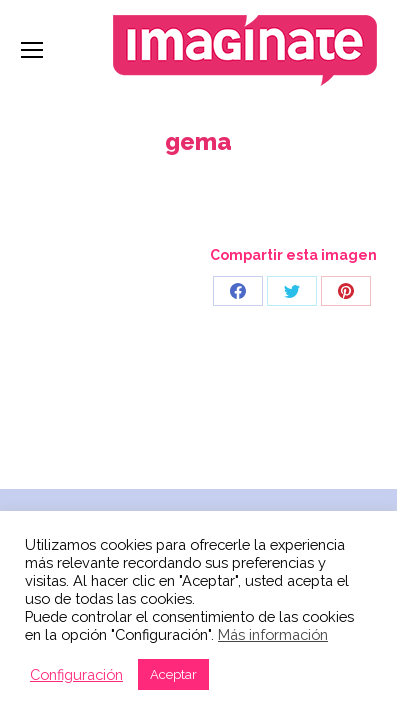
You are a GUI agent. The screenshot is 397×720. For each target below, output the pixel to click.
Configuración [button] (76, 674)
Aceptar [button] (173, 674)
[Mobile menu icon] (32, 50)
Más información (273, 634)
